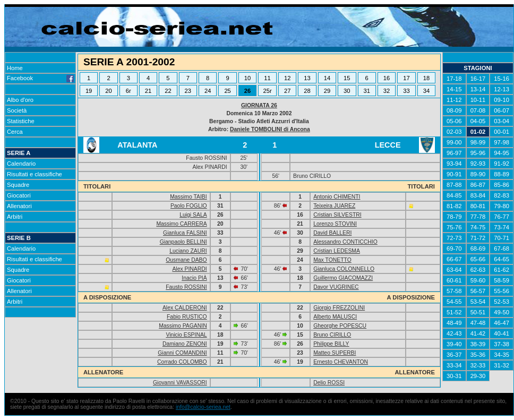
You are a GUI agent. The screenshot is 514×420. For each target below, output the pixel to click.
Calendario (21, 164)
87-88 (454, 185)
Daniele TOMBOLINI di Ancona (270, 129)
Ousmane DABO (186, 260)
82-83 (502, 195)
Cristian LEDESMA (337, 251)
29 (327, 91)
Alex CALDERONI (185, 308)
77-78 (478, 217)
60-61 (454, 280)
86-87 (478, 185)
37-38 (502, 344)
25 (227, 91)
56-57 (478, 291)
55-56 (502, 291)
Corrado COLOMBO (182, 362)
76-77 (502, 217)
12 (287, 78)
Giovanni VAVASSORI (180, 383)
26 (247, 91)
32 (387, 91)
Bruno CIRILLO (332, 335)
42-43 (454, 333)
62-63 (478, 270)
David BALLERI (332, 233)
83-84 (478, 195)
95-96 (478, 153)
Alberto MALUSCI (335, 317)
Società (17, 110)
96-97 (454, 153)
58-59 (502, 280)
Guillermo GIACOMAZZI (343, 278)
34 (426, 91)
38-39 (478, 344)
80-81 (478, 206)
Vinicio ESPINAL (186, 335)
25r (267, 91)
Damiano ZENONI (185, 344)
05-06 (454, 121)
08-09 (454, 110)
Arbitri (15, 217)
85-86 (502, 185)
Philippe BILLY (331, 344)
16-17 (478, 79)
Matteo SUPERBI (335, 353)
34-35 (502, 355)
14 (327, 78)
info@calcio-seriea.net (203, 407)
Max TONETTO (332, 260)
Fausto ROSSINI (186, 287)
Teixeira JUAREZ (334, 206)
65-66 (478, 259)
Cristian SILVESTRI (337, 215)
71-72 (478, 238)
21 (148, 91)
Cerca (15, 132)
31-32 (502, 365)
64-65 (502, 259)
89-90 (478, 174)
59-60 (478, 280)
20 (108, 91)
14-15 (454, 89)
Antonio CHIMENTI (337, 197)
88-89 (502, 174)
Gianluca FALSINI (185, 233)
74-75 (478, 227)
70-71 (502, 238)
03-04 (502, 121)
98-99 (478, 142)
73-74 (502, 227)
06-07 (502, 110)
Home (15, 68)
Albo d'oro (20, 100)
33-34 (454, 365)
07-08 (478, 110)
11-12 (454, 100)
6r (128, 91)
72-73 (454, 238)
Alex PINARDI (189, 269)
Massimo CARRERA (181, 224)
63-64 (454, 270)
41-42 (478, 333)
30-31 (454, 376)
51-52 (454, 312)
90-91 (454, 174)
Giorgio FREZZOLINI (339, 308)
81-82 (454, 206)
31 (366, 91)
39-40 (454, 344)
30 (347, 91)
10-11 (478, 100)
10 (247, 78)
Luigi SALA (193, 215)
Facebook (40, 78)
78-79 (454, 217)
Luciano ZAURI (188, 251)
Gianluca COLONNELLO (344, 269)
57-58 (454, 291)
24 (208, 91)
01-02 (478, 132)
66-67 (454, 259)
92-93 (478, 164)
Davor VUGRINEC (336, 287)
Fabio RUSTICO (187, 317)
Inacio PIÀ (194, 278)
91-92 (502, 164)
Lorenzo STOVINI (335, 224)
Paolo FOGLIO (189, 206)
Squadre (18, 185)
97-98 (502, 142)
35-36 (478, 355)
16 (387, 78)
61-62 (502, 270)
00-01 (502, 132)
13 (307, 78)
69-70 (454, 248)
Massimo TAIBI (188, 197)
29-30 (478, 376)
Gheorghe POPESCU (340, 326)
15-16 (502, 79)
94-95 (502, 153)
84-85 (454, 195)
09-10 (502, 100)
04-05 (478, 121)
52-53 (502, 302)
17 (406, 78)
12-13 (502, 89)
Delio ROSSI (329, 383)
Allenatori (19, 206)
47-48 (478, 323)
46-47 (502, 323)
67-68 (502, 248)
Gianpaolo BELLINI (183, 242)
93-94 (454, 164)
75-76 (454, 227)
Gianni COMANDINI (182, 353)
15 (347, 78)
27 (287, 91)
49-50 (502, 312)
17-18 (454, 79)
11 (267, 78)
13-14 (478, 89)
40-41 (502, 333)
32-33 (478, 365)
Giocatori (19, 195)
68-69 (478, 248)
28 (307, 91)
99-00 (454, 142)
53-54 (478, 302)
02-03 (454, 132)
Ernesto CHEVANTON (341, 362)
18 (426, 78)
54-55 (454, 302)
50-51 (478, 312)
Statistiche (21, 121)
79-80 (502, 206)
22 (168, 91)
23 (188, 91)
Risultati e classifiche (35, 174)
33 (406, 91)
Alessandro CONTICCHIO (345, 242)
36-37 (454, 355)
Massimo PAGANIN (183, 326)
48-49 (454, 323)
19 (89, 91)
